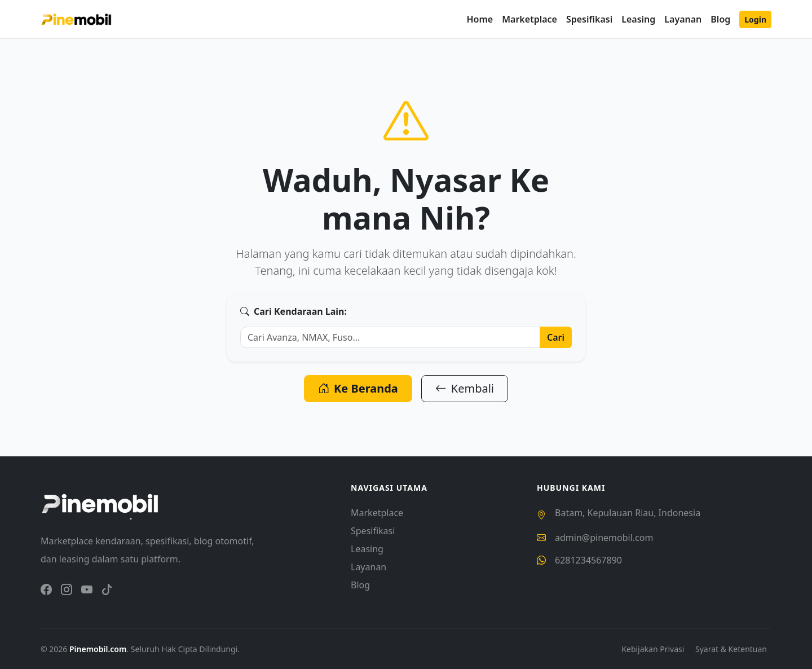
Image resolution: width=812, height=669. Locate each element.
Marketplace (529, 19)
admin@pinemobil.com (604, 538)
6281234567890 (588, 560)
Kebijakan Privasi (654, 649)
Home (480, 19)
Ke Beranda (358, 388)
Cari (556, 337)
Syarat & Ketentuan (731, 649)
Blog (720, 19)
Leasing (638, 19)
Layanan (683, 19)
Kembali (465, 388)
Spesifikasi (589, 19)
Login (755, 19)
